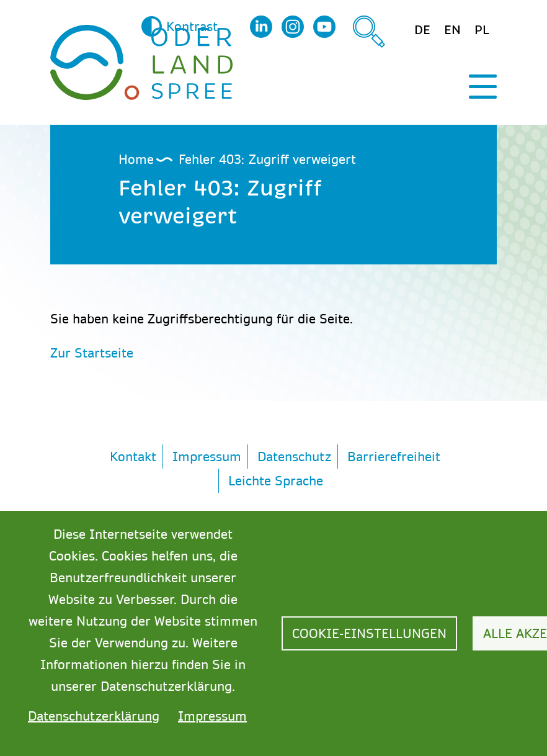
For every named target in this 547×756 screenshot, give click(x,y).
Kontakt (133, 456)
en (452, 30)
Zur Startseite (92, 353)
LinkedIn (261, 27)
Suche (369, 32)
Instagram (293, 27)
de (422, 30)
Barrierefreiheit (394, 456)
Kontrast (192, 26)
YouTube (324, 27)
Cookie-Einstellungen (369, 633)
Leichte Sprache (276, 480)
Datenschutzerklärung (94, 716)
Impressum (207, 456)
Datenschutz (294, 456)
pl (482, 30)
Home (136, 159)
